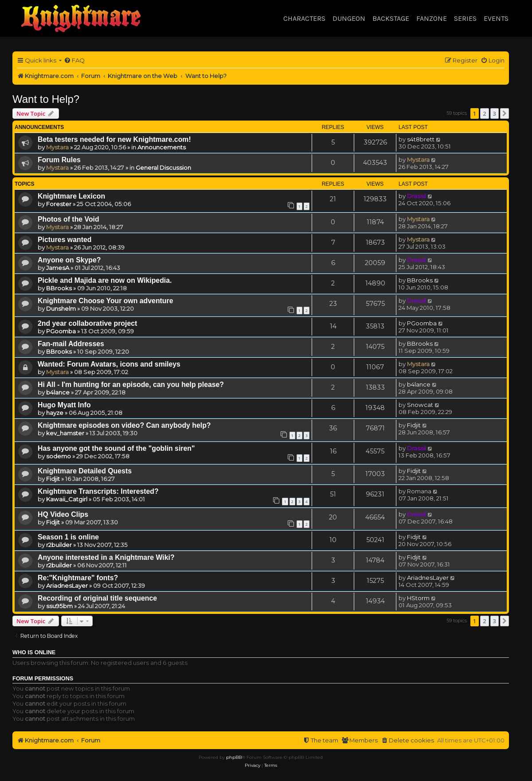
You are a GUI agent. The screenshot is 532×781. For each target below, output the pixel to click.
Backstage (391, 18)
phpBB (234, 757)
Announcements (162, 147)
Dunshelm (61, 308)
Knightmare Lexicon (71, 196)
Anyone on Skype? (69, 260)
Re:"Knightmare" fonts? (78, 578)
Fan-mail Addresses (71, 344)
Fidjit (414, 425)
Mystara (57, 147)
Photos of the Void (68, 219)
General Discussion (163, 168)
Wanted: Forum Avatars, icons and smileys (109, 364)
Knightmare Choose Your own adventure (105, 301)
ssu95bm (59, 606)
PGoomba (61, 331)
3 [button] (495, 113)
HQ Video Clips (63, 514)
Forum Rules (59, 160)
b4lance (58, 392)
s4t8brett (421, 139)
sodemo (59, 456)
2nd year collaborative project (87, 323)
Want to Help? (46, 99)
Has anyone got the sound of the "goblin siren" (116, 448)
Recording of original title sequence (97, 598)
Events (496, 18)
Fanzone (432, 18)
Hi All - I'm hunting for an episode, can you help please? (131, 385)
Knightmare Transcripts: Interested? (98, 491)
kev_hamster (65, 433)
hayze (55, 413)
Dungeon (349, 18)
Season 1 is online (68, 537)
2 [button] (484, 113)
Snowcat (420, 405)
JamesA (58, 268)
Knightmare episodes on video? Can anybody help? (124, 425)
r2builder (59, 545)
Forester (59, 204)
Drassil (417, 196)
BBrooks (59, 288)
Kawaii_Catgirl (67, 499)
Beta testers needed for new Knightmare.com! (114, 139)
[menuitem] (74, 61)
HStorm (418, 598)
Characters (304, 18)
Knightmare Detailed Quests (85, 471)
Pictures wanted (65, 240)
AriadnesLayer (67, 586)
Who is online (34, 652)
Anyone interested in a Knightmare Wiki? (106, 557)
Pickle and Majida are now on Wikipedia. (105, 280)
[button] (505, 113)
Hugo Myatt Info (64, 405)
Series (465, 18)
